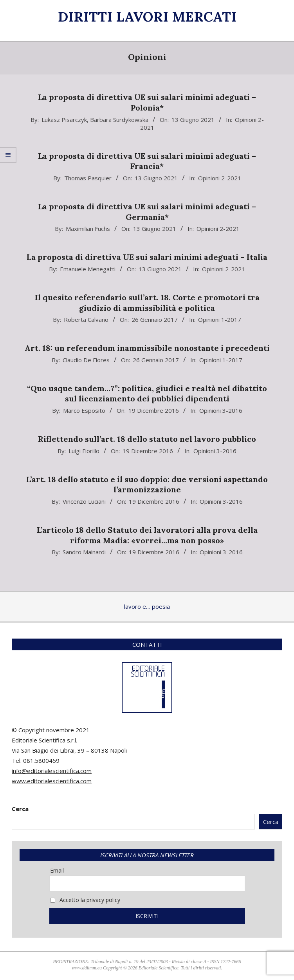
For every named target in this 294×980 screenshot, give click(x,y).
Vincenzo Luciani (84, 501)
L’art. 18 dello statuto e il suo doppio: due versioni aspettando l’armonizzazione (147, 485)
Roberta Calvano (86, 319)
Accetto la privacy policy (85, 900)
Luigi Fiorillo (84, 451)
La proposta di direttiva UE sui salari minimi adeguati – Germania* (147, 212)
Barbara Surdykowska (119, 120)
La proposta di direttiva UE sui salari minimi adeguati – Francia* (147, 161)
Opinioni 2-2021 (220, 178)
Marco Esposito (84, 410)
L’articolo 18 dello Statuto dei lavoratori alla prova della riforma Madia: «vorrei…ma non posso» (147, 535)
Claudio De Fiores (86, 360)
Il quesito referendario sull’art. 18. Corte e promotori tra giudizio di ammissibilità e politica (147, 303)
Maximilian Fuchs (88, 229)
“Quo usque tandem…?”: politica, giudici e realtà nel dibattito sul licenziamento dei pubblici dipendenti (147, 394)
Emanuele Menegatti (88, 269)
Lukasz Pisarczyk (64, 120)
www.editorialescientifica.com (52, 781)
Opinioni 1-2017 (220, 319)
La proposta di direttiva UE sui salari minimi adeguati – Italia (147, 257)
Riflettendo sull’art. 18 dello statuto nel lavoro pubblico (147, 439)
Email (57, 870)
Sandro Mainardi (84, 552)
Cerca (20, 809)
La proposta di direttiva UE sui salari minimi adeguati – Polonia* (147, 102)
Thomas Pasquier (88, 178)
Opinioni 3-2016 (221, 410)
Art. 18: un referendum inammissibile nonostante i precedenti (147, 348)
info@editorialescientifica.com (52, 771)
